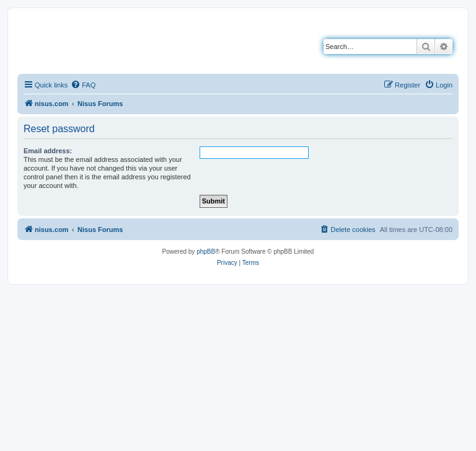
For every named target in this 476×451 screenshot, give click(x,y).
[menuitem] (83, 85)
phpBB (206, 252)
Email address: (48, 151)
